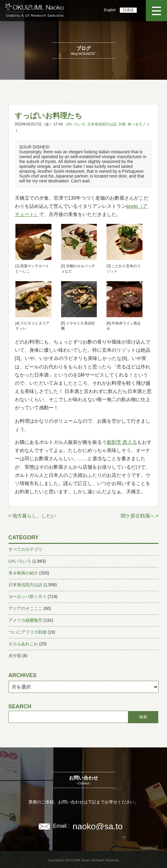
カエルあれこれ (23, 644)
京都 (122, 124)
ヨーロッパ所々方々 (28, 597)
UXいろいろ (75, 124)
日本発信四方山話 (102, 124)
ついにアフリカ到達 (28, 632)
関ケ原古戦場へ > (140, 516)
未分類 (15, 656)
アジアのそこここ (25, 608)
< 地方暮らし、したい (32, 516)
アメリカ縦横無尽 (25, 620)
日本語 (128, 10)
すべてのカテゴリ (25, 549)
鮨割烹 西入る (122, 442)
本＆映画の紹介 (23, 573)
